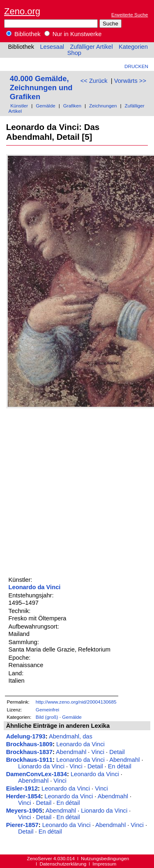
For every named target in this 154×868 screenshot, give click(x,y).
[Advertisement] (77, 491)
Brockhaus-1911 (29, 760)
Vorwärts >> (130, 81)
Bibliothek (23, 34)
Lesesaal (52, 47)
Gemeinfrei (47, 710)
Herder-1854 (24, 796)
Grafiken (72, 106)
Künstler (19, 106)
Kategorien (133, 47)
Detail (117, 752)
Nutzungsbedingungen (105, 858)
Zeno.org (22, 11)
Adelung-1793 (26, 736)
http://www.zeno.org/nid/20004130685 (76, 702)
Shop (74, 53)
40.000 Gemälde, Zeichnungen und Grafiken (41, 88)
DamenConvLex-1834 (37, 774)
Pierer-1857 (22, 825)
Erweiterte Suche (130, 15)
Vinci (98, 752)
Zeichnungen (103, 106)
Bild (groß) (47, 717)
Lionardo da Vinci (41, 766)
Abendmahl (71, 752)
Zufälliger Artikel (91, 47)
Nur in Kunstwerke (73, 34)
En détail (120, 766)
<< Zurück (94, 81)
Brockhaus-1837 (29, 752)
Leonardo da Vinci (35, 587)
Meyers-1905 (24, 811)
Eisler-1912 (22, 788)
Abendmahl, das (71, 736)
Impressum (104, 864)
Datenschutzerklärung (63, 864)
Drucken (136, 66)
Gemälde (46, 106)
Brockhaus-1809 (29, 744)
